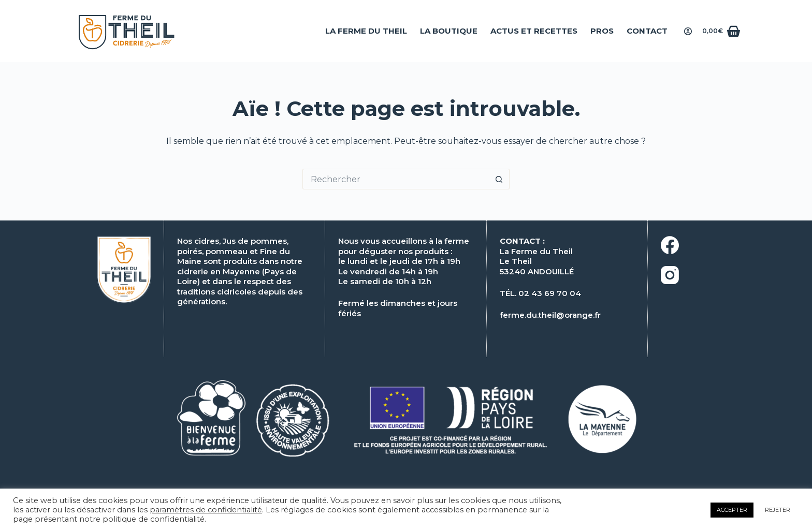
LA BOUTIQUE (449, 31)
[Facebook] (729, 245)
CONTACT (647, 31)
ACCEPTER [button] (732, 510)
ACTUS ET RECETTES (534, 31)
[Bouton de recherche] (499, 179)
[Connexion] (688, 31)
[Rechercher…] (396, 179)
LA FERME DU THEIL (366, 31)
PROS (602, 31)
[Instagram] (729, 275)
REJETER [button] (778, 510)
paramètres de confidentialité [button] (206, 510)
